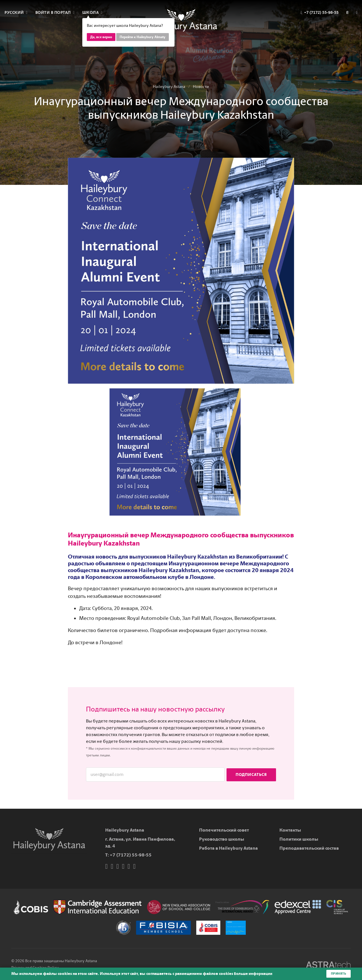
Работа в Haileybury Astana (229, 848)
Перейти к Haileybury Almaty (143, 37)
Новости (201, 87)
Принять (338, 973)
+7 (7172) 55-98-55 (131, 855)
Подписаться (251, 774)
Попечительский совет (224, 830)
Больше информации (255, 974)
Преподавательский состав (309, 848)
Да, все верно (101, 37)
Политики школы (299, 839)
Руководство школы (222, 839)
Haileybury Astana (169, 87)
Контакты (290, 830)
